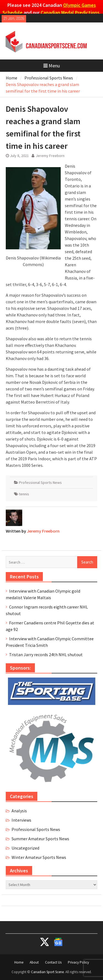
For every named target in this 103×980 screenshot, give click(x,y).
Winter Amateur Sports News (39, 857)
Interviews (21, 820)
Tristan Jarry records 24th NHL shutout (46, 655)
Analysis (19, 811)
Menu (52, 66)
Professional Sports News (40, 482)
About (34, 962)
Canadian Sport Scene (47, 972)
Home (19, 962)
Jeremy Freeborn (50, 156)
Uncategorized (25, 848)
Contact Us (53, 962)
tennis (24, 494)
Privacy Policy (78, 962)
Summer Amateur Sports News (40, 839)
